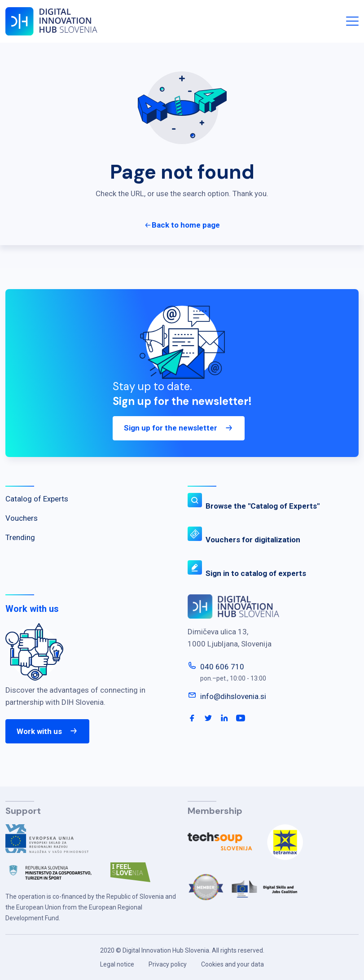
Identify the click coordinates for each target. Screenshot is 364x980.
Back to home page (186, 225)
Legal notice (117, 964)
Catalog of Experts (37, 499)
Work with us (47, 731)
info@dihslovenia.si (233, 696)
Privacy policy (168, 964)
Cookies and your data (232, 964)
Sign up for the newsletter (179, 432)
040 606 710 (222, 667)
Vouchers (22, 518)
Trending (20, 537)
